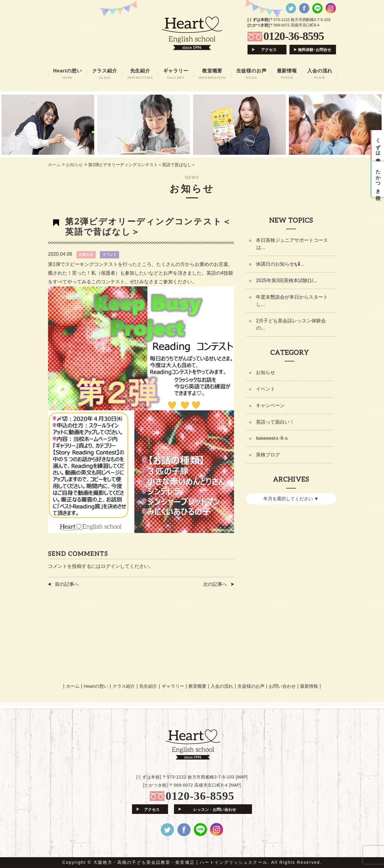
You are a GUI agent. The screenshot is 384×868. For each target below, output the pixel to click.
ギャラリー (173, 686)
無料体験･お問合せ (315, 50)
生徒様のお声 (251, 686)
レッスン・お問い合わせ (215, 809)
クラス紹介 (124, 686)
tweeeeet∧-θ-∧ (272, 439)
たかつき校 (378, 179)
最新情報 (309, 686)
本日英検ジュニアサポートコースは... (292, 244)
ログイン (110, 566)
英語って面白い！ (275, 422)
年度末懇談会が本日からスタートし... (292, 301)
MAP (241, 777)
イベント (109, 254)
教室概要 (197, 686)
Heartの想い (96, 686)
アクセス (269, 50)
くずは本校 (378, 145)
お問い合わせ (282, 686)
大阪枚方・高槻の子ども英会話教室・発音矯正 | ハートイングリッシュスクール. (181, 862)
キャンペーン (270, 406)
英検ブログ (268, 455)
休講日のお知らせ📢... (280, 264)
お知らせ (86, 254)
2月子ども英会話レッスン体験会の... (291, 324)
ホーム (73, 686)
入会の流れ (222, 686)
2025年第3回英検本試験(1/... (287, 280)
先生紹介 (148, 686)
